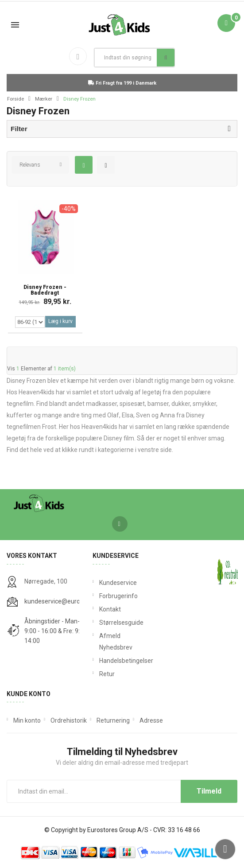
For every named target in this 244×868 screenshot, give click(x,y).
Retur (107, 674)
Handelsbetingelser (122, 661)
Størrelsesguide (121, 623)
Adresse (151, 720)
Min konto (27, 720)
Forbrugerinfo (118, 596)
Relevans (30, 165)
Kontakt (110, 609)
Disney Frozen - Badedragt (45, 290)
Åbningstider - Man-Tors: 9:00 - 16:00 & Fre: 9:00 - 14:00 (59, 631)
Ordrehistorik (69, 720)
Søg (166, 58)
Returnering (113, 720)
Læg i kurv (60, 321)
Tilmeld (209, 791)
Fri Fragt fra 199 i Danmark (122, 83)
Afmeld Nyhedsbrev (116, 642)
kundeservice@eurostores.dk (65, 601)
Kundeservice (118, 583)
